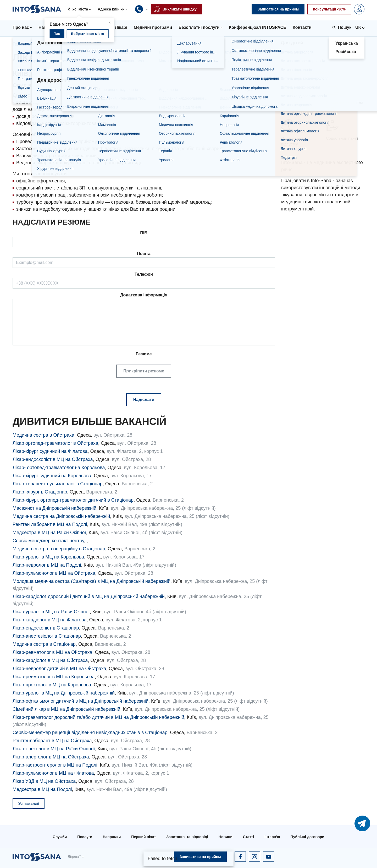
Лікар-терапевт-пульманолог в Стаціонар (58, 484)
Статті (248, 837)
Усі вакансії (29, 804)
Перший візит (143, 837)
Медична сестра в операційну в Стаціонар (59, 549)
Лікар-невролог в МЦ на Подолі (47, 565)
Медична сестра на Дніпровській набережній (61, 516)
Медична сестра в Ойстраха (43, 435)
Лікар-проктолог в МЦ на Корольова (52, 685)
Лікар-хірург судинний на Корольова (52, 476)
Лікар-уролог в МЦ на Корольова (48, 557)
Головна (21, 44)
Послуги (85, 837)
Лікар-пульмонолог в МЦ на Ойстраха (54, 573)
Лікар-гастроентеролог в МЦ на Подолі (55, 765)
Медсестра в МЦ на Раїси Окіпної (49, 533)
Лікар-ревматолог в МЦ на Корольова (54, 677)
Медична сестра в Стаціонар (44, 644)
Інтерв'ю (272, 837)
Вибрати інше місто (87, 34)
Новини (226, 837)
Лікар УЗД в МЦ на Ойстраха (44, 781)
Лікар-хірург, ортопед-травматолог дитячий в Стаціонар (73, 500)
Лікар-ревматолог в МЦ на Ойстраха (52, 652)
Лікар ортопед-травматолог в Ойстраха (55, 443)
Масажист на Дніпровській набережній (54, 508)
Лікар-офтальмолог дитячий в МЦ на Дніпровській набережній (81, 701)
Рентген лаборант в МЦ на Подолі (50, 524)
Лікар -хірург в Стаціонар (40, 492)
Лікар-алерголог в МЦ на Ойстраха (51, 757)
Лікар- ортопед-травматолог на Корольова (59, 468)
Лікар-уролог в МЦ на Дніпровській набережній (64, 693)
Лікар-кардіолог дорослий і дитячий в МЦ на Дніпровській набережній (89, 596)
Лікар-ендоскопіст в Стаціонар (46, 628)
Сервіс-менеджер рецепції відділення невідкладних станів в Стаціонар (90, 733)
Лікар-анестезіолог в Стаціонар (47, 636)
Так (57, 34)
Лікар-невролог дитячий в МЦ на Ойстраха (59, 669)
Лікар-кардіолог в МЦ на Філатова (49, 620)
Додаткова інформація (144, 295)
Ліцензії (74, 857)
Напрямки (112, 837)
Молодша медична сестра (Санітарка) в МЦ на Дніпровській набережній (92, 581)
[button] (81, 9)
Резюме (144, 365)
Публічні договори (307, 837)
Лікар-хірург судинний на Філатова (50, 451)
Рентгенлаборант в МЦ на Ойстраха (52, 741)
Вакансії (46, 44)
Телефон (144, 274)
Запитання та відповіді (187, 837)
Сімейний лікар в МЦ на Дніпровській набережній (66, 709)
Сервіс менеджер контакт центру (48, 541)
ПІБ (144, 233)
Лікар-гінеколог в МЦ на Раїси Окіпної (54, 749)
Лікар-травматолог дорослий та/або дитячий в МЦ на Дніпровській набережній (98, 717)
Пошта (144, 254)
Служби (60, 837)
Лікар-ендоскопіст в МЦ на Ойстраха (53, 459)
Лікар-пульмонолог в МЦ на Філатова (53, 773)
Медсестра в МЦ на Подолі (42, 789)
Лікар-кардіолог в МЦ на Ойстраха (50, 660)
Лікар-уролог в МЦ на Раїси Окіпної (51, 612)
